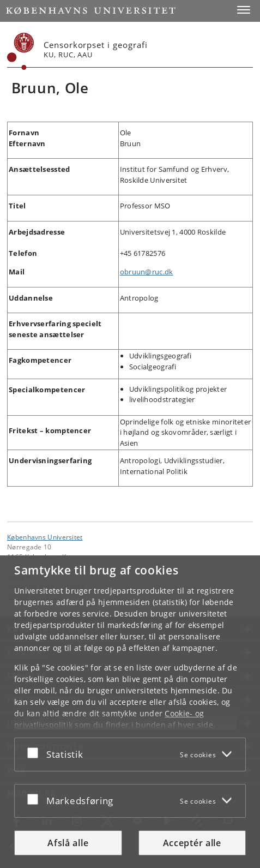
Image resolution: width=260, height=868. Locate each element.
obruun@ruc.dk (147, 272)
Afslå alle (68, 843)
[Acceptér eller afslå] (35, 752)
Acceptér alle (192, 843)
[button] (244, 10)
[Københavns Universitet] (21, 51)
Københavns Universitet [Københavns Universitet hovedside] (45, 537)
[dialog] (130, 712)
